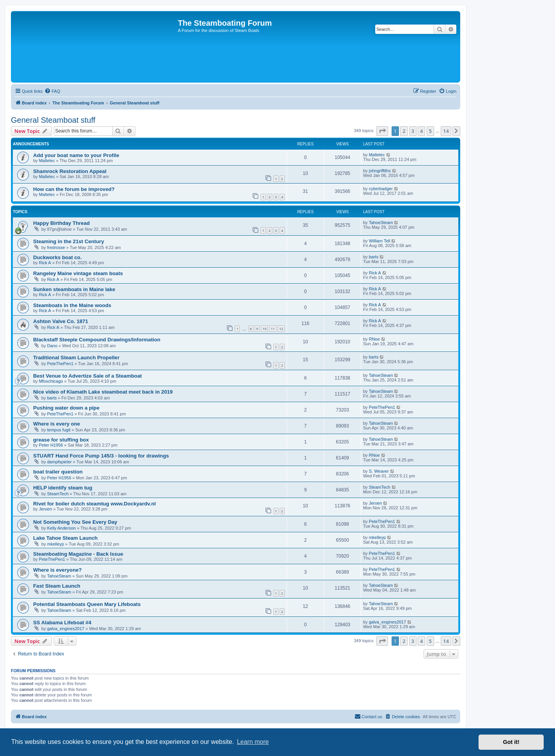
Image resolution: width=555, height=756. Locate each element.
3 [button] (413, 131)
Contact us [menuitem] (368, 716)
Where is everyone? (58, 570)
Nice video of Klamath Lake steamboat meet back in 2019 (103, 392)
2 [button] (404, 131)
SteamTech (58, 494)
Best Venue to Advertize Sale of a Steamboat (88, 376)
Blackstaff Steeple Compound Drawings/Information (97, 340)
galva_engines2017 (66, 629)
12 (281, 329)
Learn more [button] (253, 742)
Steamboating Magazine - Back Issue (78, 554)
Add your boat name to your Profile (76, 155)
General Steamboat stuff (53, 120)
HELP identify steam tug (63, 488)
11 (273, 329)
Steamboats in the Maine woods (72, 305)
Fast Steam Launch (57, 586)
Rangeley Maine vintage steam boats (78, 273)
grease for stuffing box (61, 440)
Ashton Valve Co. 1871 (61, 321)
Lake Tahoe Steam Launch (65, 538)
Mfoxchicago (51, 381)
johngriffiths (380, 171)
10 (264, 329)
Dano (52, 346)
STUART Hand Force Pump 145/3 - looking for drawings (101, 456)
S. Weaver (379, 471)
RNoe (374, 339)
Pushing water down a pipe (66, 408)
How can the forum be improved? (74, 189)
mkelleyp (56, 544)
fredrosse (56, 247)
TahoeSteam (381, 223)
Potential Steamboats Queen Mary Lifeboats (87, 604)
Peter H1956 (51, 445)
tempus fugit (59, 430)
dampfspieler (59, 462)
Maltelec (47, 161)
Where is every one (57, 424)
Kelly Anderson (61, 528)
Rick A (45, 263)
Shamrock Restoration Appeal (70, 171)
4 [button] (421, 131)
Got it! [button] (511, 742)
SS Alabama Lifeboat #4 (62, 623)
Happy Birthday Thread (61, 223)
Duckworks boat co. (58, 257)
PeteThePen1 (60, 364)
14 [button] (446, 131)
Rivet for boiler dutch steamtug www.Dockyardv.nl (94, 504)
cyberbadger (381, 189)
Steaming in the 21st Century (69, 241)
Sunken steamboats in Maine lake (74, 289)
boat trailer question (58, 472)
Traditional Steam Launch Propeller (76, 358)
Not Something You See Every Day (75, 522)
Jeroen (46, 509)
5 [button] (430, 131)
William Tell (380, 241)
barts (374, 257)
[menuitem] (52, 91)
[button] (382, 131)
